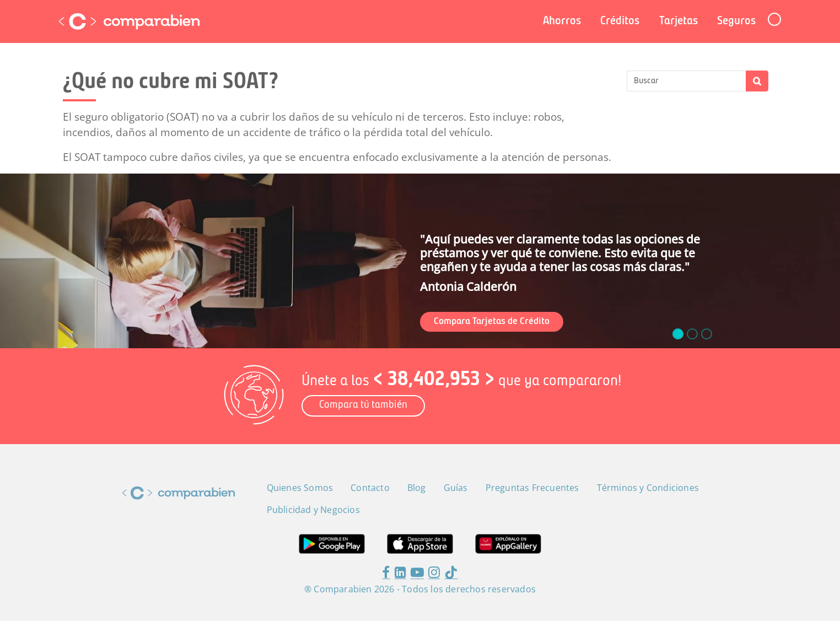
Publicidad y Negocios (313, 510)
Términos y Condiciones (648, 488)
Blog (417, 488)
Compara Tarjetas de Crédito (492, 322)
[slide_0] (678, 334)
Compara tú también (363, 405)
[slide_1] (692, 334)
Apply (757, 81)
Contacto (370, 488)
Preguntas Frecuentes (532, 488)
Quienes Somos (300, 488)
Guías (456, 488)
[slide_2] (707, 334)
